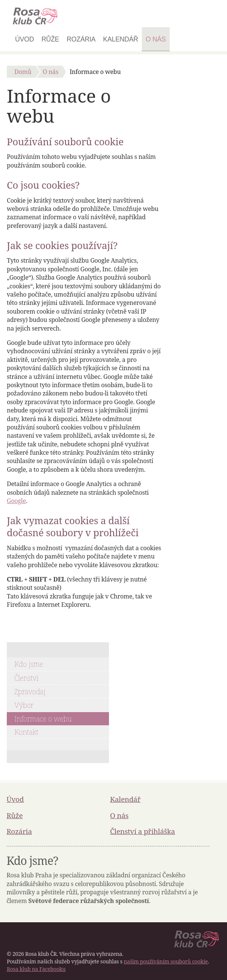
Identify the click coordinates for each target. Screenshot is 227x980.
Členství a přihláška (143, 831)
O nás (156, 39)
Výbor (24, 705)
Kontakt (26, 732)
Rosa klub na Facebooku (36, 969)
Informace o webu (43, 719)
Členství (26, 678)
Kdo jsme (29, 664)
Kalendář (120, 39)
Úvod (25, 39)
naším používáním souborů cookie (166, 961)
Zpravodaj (30, 692)
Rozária (81, 39)
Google (16, 501)
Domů (23, 72)
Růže (50, 39)
